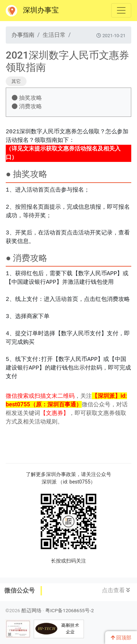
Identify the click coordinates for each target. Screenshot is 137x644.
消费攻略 (27, 106)
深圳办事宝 (32, 11)
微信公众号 (20, 590)
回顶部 (121, 638)
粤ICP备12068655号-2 (70, 610)
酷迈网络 (32, 610)
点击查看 (116, 590)
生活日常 (54, 35)
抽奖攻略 (27, 98)
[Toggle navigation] (121, 10)
